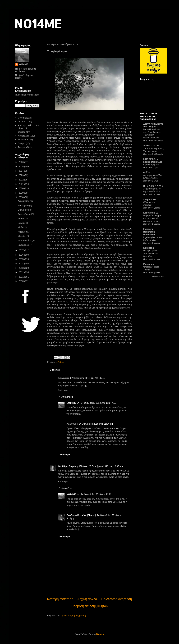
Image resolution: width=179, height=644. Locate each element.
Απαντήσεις (67, 397)
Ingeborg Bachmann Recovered (149, 232)
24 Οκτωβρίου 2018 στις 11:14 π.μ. (98, 403)
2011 (22, 277)
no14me (60, 362)
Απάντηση (63, 390)
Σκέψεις (22, 147)
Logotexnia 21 (151, 213)
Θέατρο (22, 132)
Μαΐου (21, 227)
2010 (22, 281)
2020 (22, 188)
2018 (22, 197)
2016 (22, 255)
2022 (22, 180)
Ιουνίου (22, 223)
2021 (22, 184)
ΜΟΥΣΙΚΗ (23, 140)
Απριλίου (23, 232)
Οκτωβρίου (24, 210)
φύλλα (147, 172)
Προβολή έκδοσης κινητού (90, 606)
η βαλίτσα (149, 248)
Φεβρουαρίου (25, 240)
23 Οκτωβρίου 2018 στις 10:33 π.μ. (106, 466)
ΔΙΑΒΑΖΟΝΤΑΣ (151, 146)
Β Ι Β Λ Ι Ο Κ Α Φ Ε (153, 186)
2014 (22, 264)
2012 (22, 272)
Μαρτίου (22, 236)
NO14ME (38, 24)
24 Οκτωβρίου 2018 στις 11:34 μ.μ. (96, 424)
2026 (22, 162)
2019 (22, 193)
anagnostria (150, 199)
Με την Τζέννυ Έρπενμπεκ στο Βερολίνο (151, 253)
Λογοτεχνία (24, 136)
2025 (22, 167)
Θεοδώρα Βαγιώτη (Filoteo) (73, 466)
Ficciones (149, 264)
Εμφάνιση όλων (158, 276)
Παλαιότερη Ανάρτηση (117, 599)
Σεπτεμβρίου (24, 214)
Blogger (100, 634)
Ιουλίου (22, 219)
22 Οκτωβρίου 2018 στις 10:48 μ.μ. (88, 378)
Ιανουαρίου (24, 245)
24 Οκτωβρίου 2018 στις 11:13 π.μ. (98, 494)
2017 (22, 250)
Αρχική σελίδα (87, 599)
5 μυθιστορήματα (151, 165)
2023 (22, 175)
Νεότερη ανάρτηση (60, 599)
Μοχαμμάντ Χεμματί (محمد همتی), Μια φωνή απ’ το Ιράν (153, 218)
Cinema (22, 118)
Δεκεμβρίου (24, 201)
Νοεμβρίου (24, 205)
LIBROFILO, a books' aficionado (153, 160)
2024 (22, 171)
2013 (22, 268)
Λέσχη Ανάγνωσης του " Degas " (153, 125)
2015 (22, 259)
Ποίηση (22, 143)
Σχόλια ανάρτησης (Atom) (73, 616)
